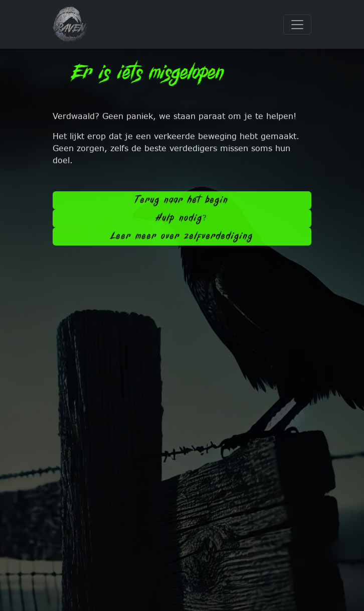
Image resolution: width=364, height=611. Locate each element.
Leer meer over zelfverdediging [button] (182, 238)
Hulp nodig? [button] (182, 220)
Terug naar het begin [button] (182, 202)
